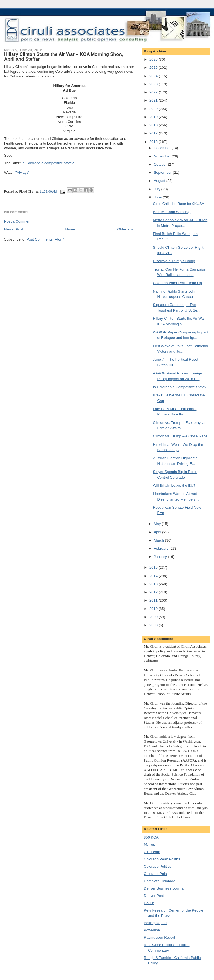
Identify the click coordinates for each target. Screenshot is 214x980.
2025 (154, 68)
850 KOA (151, 837)
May (158, 524)
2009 (154, 617)
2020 (154, 109)
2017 (154, 133)
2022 (154, 92)
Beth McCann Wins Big (172, 212)
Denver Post (154, 896)
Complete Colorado (160, 881)
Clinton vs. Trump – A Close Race (180, 436)
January (161, 557)
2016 (154, 142)
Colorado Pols (155, 874)
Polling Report (155, 923)
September (163, 173)
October (161, 164)
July (158, 189)
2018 (154, 125)
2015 (154, 567)
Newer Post (14, 229)
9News (149, 845)
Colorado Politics (158, 866)
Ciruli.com (152, 852)
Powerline (152, 930)
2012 (154, 592)
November (163, 156)
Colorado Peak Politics (162, 859)
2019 (154, 117)
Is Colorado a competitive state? (48, 163)
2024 (154, 76)
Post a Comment (18, 221)
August (160, 181)
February (162, 548)
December (163, 148)
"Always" (22, 173)
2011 (154, 600)
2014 (154, 576)
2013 (154, 584)
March (160, 540)
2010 (154, 609)
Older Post (126, 229)
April (158, 532)
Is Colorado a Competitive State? (180, 387)
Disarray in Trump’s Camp (174, 261)
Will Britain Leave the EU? (174, 486)
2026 (154, 59)
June (158, 197)
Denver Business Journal (164, 888)
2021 (154, 100)
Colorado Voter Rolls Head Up (177, 283)
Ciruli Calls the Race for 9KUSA (178, 204)
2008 (154, 625)
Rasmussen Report (159, 937)
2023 (154, 84)
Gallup (149, 903)
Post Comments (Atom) (46, 239)
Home (70, 229)
